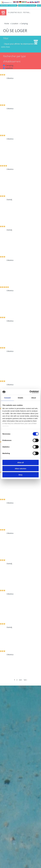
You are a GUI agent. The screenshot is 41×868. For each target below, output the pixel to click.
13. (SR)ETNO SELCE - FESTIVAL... (19, 12)
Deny (20, 475)
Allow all (20, 462)
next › (21, 680)
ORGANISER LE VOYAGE (27, 5)
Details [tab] (21, 398)
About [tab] (34, 398)
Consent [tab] (7, 398)
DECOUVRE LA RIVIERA (8, 5)
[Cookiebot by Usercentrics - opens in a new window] (30, 392)
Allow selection (20, 469)
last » (25, 680)
